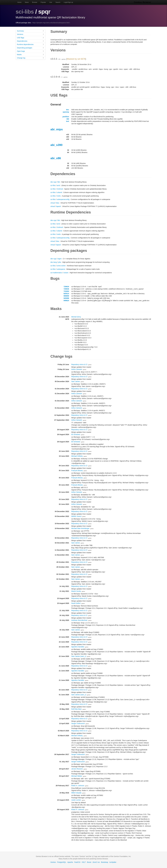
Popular (43, 2)
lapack (58, 206)
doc (68, 110)
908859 (66, 296)
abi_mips (57, 129)
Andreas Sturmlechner (79, 620)
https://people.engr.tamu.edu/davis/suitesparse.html (51, 23)
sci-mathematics (56, 273)
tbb (68, 119)
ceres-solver (61, 266)
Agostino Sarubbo (78, 647)
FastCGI (77, 862)
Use (51, 2)
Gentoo (53, 862)
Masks (31, 54)
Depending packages (31, 48)
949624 (66, 301)
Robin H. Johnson (78, 786)
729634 (66, 287)
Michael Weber (77, 776)
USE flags (31, 38)
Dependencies (31, 41)
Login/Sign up (68, 2)
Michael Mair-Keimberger (80, 528)
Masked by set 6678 (76, 59)
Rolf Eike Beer (76, 709)
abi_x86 (56, 158)
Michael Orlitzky (77, 456)
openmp (66, 112)
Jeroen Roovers (77, 769)
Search (58, 2)
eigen (59, 259)
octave (66, 273)
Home (19, 2)
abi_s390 (56, 145)
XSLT (84, 862)
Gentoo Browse (143, 2)
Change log (31, 58)
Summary (31, 31)
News (27, 2)
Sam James (76, 381)
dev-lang (54, 262)
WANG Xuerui (76, 516)
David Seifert (76, 603)
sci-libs (25, 12)
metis (59, 196)
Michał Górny (76, 317)
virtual (53, 203)
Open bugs (31, 51)
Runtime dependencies (31, 44)
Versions (31, 34)
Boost (89, 862)
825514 (66, 294)
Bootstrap (105, 862)
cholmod (60, 189)
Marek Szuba (76, 591)
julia (59, 262)
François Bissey (77, 471)
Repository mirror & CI (79, 364)
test (68, 121)
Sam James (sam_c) (79, 656)
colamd (59, 192)
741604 (66, 291)
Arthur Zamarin (77, 369)
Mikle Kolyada (76, 793)
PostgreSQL (62, 862)
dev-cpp (53, 182)
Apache (70, 862)
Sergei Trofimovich (78, 723)
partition (66, 117)
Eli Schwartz (76, 434)
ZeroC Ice (96, 862)
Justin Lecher (76, 800)
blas (58, 203)
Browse (35, 2)
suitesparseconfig (63, 199)
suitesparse (61, 269)
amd (58, 185)
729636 (66, 289)
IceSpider (113, 862)
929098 (66, 298)
